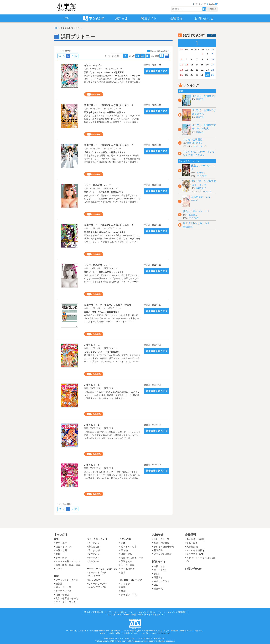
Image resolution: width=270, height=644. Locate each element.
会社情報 (190, 535)
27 (192, 75)
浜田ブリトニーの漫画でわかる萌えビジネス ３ (109, 145)
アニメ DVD (94, 576)
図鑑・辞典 (127, 554)
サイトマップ (200, 4)
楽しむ (157, 574)
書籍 (56, 539)
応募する (158, 577)
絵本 (123, 543)
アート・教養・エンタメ (68, 561)
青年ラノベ (94, 558)
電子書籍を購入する (157, 71)
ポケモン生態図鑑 (193, 140)
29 (202, 75)
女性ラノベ (94, 561)
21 (197, 70)
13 (192, 65)
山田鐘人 (201, 173)
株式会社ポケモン (195, 143)
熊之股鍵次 (188, 227)
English (213, 4)
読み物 (124, 550)
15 (202, 65)
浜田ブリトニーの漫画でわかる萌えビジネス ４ (109, 105)
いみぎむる (207, 191)
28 (197, 75)
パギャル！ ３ (92, 385)
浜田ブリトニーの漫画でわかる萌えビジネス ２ (109, 225)
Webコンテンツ (162, 581)
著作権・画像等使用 (94, 612)
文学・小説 (61, 543)
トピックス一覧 (162, 539)
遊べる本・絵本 (129, 547)
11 (181, 65)
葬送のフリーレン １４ (196, 211)
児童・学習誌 (62, 595)
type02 (162, 56)
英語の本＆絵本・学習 (132, 558)
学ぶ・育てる (160, 570)
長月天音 (200, 99)
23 (207, 70)
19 (187, 70)
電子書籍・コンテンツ (131, 580)
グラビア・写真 (129, 595)
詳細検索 (213, 9)
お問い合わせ (193, 569)
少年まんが (94, 543)
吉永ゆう (195, 200)
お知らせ (158, 535)
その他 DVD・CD (97, 587)
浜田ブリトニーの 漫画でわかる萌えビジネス (108, 305)
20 (137, 56)
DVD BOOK (94, 580)
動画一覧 (158, 589)
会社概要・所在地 (195, 539)
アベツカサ (202, 176)
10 (212, 59)
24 (212, 70)
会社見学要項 (193, 554)
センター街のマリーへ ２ (98, 185)
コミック (126, 584)
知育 (123, 573)
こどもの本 (125, 539)
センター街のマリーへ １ (98, 265)
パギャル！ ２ (92, 425)
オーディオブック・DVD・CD (102, 569)
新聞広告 (158, 550)
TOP (56, 28)
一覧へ (212, 35)
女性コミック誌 (63, 591)
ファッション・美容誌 (67, 580)
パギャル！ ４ (92, 345)
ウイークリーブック (66, 602)
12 (187, 65)
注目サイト (159, 566)
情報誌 (59, 584)
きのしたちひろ (200, 146)
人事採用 (191, 547)
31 (212, 75)
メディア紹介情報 (163, 554)
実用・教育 (61, 558)
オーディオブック (97, 572)
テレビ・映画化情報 (164, 547)
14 (197, 65)
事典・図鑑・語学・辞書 (68, 565)
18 (181, 70)
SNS (156, 585)
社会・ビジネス (63, 547)
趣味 (58, 554)
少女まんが (94, 547)
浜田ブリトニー (116, 69)
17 (212, 65)
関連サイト (159, 562)
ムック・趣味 (128, 565)
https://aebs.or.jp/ (163, 633)
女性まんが (94, 554)
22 (202, 70)
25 (181, 75)
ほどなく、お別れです (204, 96)
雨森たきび (201, 188)
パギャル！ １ (92, 465)
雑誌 (56, 576)
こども (59, 569)
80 (148, 56)
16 (207, 65)
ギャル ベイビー (93, 65)
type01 (167, 56)
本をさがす (61, 535)
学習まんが (128, 561)
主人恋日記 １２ (201, 197)
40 (143, 56)
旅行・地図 (61, 550)
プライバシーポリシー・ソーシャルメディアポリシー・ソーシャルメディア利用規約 (147, 612)
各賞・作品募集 (162, 543)
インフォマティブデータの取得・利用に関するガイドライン (135, 615)
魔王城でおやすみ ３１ (196, 223)
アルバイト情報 (194, 550)
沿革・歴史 (192, 543)
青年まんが (94, 550)
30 (207, 75)
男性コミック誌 (63, 587)
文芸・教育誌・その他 (67, 598)
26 (187, 75)
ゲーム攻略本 (128, 569)
